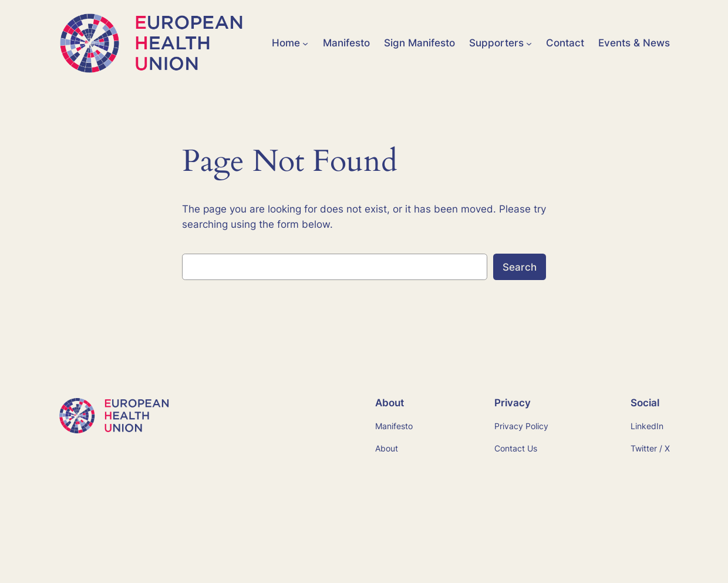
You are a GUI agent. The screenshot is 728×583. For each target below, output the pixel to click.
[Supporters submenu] (529, 43)
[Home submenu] (305, 43)
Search (520, 267)
